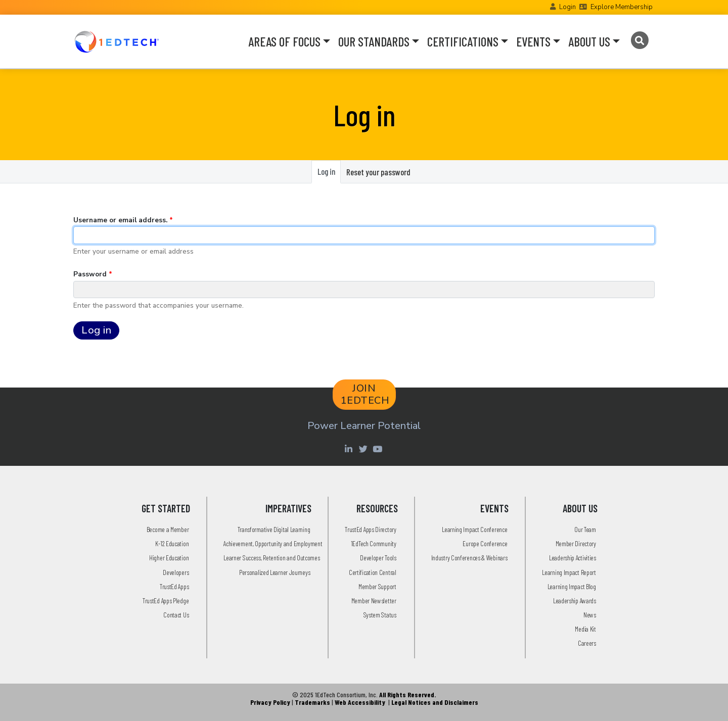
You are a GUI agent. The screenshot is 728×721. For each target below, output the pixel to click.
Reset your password (378, 172)
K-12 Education (172, 543)
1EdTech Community (374, 543)
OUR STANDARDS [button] (374, 41)
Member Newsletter (374, 600)
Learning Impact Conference (474, 529)
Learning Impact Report (569, 572)
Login (567, 7)
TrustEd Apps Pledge (166, 600)
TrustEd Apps (174, 586)
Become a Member (168, 529)
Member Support (377, 586)
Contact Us (176, 615)
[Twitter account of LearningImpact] (364, 449)
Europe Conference (485, 543)
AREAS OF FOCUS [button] (284, 41)
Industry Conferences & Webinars (469, 558)
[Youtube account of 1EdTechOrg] (379, 449)
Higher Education (169, 558)
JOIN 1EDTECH (365, 394)
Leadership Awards (575, 600)
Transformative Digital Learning (274, 529)
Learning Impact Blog (572, 586)
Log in (329, 174)
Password (90, 274)
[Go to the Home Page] (117, 41)
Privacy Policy (270, 702)
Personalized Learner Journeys (275, 572)
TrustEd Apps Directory (370, 529)
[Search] (639, 40)
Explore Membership (622, 7)
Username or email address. (120, 220)
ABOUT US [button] (589, 41)
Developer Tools (378, 558)
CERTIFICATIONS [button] (463, 41)
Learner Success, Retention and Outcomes (271, 558)
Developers (176, 572)
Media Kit (585, 629)
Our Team (585, 529)
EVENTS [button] (533, 41)
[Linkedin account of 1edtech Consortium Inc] (350, 449)
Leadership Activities (573, 558)
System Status (380, 615)
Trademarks (312, 702)
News (590, 615)
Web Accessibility (360, 702)
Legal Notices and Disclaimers (435, 702)
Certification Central (373, 572)
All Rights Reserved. (407, 694)
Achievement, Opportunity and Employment (273, 543)
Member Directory (576, 543)
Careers (587, 643)
